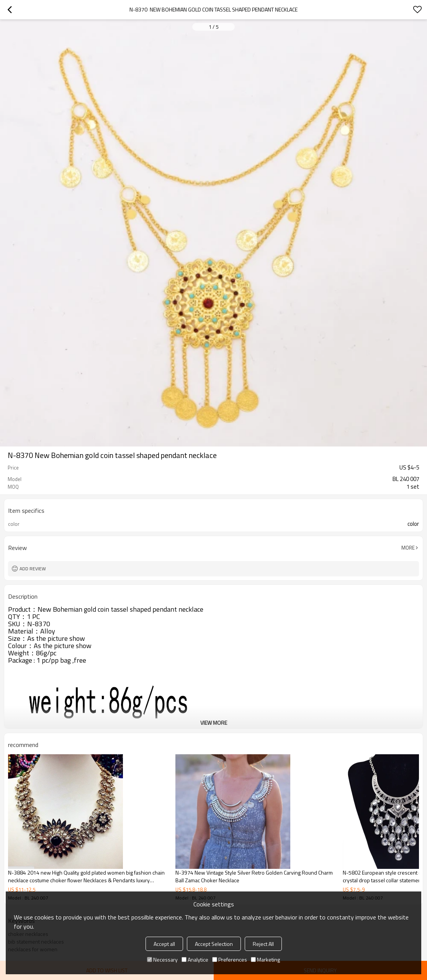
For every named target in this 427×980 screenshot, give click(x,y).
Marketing (265, 959)
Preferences (230, 959)
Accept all (164, 944)
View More (214, 723)
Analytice (195, 959)
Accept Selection (214, 944)
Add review (33, 569)
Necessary (162, 959)
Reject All (263, 944)
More (408, 548)
